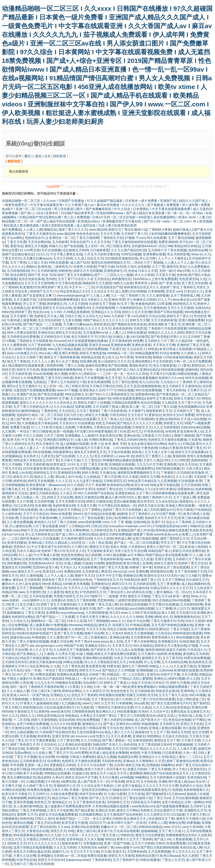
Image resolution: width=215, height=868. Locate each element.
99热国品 (90, 625)
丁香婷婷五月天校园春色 (34, 341)
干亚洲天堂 (117, 349)
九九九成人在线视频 (129, 650)
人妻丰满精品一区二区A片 (172, 592)
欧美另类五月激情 (74, 823)
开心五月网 (148, 258)
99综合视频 (126, 390)
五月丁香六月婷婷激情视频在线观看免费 (165, 493)
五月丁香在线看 (55, 419)
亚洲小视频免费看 (191, 320)
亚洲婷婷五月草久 (15, 666)
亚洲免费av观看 (154, 254)
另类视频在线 (93, 843)
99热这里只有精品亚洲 (89, 728)
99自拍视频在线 (187, 637)
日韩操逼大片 (151, 435)
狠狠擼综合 (15, 398)
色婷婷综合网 (198, 250)
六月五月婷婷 (78, 304)
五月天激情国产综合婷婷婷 (123, 814)
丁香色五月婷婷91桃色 (130, 440)
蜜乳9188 (85, 538)
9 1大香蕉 (72, 687)
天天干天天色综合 (36, 514)
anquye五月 (69, 468)
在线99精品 (141, 522)
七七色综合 (163, 633)
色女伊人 (202, 781)
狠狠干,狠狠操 (184, 435)
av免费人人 (187, 534)
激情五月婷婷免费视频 (115, 534)
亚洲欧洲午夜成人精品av (176, 781)
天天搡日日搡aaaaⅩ (37, 258)
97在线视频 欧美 (190, 481)
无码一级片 (167, 271)
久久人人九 (85, 456)
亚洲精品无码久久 (98, 646)
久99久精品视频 (114, 555)
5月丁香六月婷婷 (64, 522)
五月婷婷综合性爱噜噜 (23, 337)
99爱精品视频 (89, 468)
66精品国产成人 (160, 551)
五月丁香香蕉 (34, 398)
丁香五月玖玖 (11, 258)
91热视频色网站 (90, 814)
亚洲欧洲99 (153, 617)
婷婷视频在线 (17, 563)
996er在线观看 (61, 514)
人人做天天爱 (187, 749)
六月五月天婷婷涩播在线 (102, 254)
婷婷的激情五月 (39, 798)
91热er (143, 711)
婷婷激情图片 (138, 629)
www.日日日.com (176, 827)
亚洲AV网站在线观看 (97, 658)
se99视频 (127, 777)
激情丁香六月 (150, 580)
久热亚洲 (26, 683)
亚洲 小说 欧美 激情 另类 (108, 444)
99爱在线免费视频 (197, 658)
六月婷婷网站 (133, 489)
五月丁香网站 (91, 510)
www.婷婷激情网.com (93, 522)
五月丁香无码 (172, 658)
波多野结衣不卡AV (73, 749)
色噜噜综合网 (133, 576)
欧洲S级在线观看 (186, 670)
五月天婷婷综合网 (174, 662)
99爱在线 (113, 666)
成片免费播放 (11, 230)
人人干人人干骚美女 (172, 258)
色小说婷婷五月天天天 (114, 361)
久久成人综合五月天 (89, 258)
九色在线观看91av (90, 732)
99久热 (15, 423)
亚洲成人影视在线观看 (165, 728)
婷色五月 (132, 781)
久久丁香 (158, 267)
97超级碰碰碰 (183, 744)
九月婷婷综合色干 (103, 530)
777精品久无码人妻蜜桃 (135, 679)
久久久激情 (55, 637)
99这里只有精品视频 (34, 658)
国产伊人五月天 (100, 798)
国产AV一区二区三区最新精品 (86, 637)
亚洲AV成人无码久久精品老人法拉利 (54, 543)
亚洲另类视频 (23, 802)
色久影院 (189, 728)
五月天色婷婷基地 (164, 320)
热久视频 (61, 374)
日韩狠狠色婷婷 (83, 711)
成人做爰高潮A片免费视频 (48, 625)
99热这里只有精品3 (142, 481)
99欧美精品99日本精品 (184, 246)
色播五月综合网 (61, 641)
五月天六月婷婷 (143, 843)
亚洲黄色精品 (125, 493)
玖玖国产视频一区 (169, 514)
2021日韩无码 (23, 506)
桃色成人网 (123, 538)
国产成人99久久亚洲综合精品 (138, 370)
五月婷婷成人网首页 (96, 571)
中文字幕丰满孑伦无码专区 (51, 547)
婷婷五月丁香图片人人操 (153, 456)
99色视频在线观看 (112, 695)
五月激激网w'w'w (95, 333)
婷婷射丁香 (23, 312)
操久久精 (168, 613)
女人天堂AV (114, 633)
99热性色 (127, 835)
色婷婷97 (23, 415)
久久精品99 (183, 341)
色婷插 (177, 790)
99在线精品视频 (172, 370)
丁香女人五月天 (173, 860)
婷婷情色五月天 (184, 304)
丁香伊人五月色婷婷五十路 (67, 382)
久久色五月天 (11, 839)
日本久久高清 (77, 621)
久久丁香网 (164, 608)
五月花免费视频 (159, 852)
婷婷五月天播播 (96, 415)
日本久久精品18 (28, 551)
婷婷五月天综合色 (68, 333)
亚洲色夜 (170, 464)
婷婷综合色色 (82, 580)
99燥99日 (197, 526)
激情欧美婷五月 (140, 365)
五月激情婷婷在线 (83, 398)
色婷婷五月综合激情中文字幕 (161, 810)
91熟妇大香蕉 (169, 448)
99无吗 (121, 267)
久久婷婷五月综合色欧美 (53, 728)
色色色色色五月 (121, 691)
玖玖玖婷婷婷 (44, 864)
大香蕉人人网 (157, 823)
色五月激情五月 (47, 444)
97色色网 (118, 781)
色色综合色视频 (179, 720)
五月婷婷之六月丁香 (159, 341)
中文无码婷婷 (162, 361)
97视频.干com (135, 238)
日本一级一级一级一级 (110, 687)
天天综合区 (67, 411)
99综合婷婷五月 (76, 394)
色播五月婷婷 (136, 695)
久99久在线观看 (139, 267)
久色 (203, 279)
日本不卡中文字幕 (109, 576)
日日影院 (138, 674)
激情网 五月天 (27, 814)
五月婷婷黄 (32, 580)
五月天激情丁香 (21, 316)
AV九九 (137, 431)
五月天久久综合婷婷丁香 (95, 765)
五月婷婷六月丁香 (186, 411)
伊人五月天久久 (183, 852)
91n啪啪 (62, 757)
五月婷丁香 (51, 460)
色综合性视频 (150, 403)
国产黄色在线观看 (50, 394)
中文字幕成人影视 (46, 555)
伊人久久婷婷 (144, 275)
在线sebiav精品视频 (195, 427)
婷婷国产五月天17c (44, 291)
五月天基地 (136, 794)
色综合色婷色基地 (31, 279)
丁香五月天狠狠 (159, 769)
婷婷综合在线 (142, 592)
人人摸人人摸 (33, 230)
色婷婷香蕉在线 (64, 506)
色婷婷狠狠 (199, 460)
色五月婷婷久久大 (94, 300)
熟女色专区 (145, 501)
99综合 (110, 839)
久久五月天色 (100, 242)
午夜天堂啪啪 (151, 753)
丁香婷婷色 (49, 411)
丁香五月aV (162, 798)
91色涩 (125, 431)
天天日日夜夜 (108, 777)
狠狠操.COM (162, 357)
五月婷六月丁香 (21, 864)
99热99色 (26, 819)
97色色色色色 (154, 431)
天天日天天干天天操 (85, 852)
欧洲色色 (44, 267)
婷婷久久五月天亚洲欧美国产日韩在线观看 (152, 312)
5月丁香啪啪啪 (98, 621)
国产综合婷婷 (65, 456)
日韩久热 (105, 337)
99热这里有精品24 (50, 716)
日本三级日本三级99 (46, 691)
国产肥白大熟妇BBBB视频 (159, 847)
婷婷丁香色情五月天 (25, 744)
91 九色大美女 (192, 468)
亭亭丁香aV (83, 641)
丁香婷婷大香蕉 (160, 230)
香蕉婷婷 (179, 456)
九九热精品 (91, 477)
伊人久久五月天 (41, 650)
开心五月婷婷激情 (44, 271)
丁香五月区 (53, 378)
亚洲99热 (187, 691)
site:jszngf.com (123, 571)
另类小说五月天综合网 (130, 551)
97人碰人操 (79, 440)
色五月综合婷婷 (49, 320)
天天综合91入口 (52, 744)
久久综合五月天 (102, 291)
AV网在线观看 (45, 674)
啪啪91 (31, 267)
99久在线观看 (156, 238)
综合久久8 (85, 279)
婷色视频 (175, 654)
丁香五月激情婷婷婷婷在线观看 (134, 242)
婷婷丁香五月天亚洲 (113, 567)
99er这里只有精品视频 (64, 349)
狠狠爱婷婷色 (68, 608)
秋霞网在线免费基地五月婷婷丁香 (81, 674)
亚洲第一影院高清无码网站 (88, 790)
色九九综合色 (149, 382)
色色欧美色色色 (201, 530)
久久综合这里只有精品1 (98, 786)
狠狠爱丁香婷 (143, 534)
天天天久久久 (78, 588)
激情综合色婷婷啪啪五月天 (110, 262)
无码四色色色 (111, 761)
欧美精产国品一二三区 (72, 819)
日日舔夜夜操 (172, 753)
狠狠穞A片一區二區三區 (48, 621)
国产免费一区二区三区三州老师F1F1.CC (36, 328)
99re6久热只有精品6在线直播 (94, 514)
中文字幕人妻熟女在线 (66, 254)
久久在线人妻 (42, 753)
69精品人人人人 (160, 666)
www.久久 (118, 621)
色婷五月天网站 (69, 510)
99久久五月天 (104, 703)
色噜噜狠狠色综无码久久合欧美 (188, 835)
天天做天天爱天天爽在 (92, 617)
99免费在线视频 (38, 790)
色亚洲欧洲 (43, 506)
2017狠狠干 (92, 596)
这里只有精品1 (172, 802)
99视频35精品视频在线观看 (122, 460)
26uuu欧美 (141, 703)
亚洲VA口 (17, 559)
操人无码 (116, 641)
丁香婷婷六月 (135, 295)
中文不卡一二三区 (82, 287)
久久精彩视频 (73, 769)
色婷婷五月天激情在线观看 (81, 761)
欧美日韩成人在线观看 (176, 349)
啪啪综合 (50, 230)
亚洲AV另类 (117, 300)
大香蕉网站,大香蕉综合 (93, 427)
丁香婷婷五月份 (112, 238)
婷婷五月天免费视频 (89, 378)
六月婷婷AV (137, 547)
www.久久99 (130, 613)
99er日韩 (183, 271)
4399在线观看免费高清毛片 (151, 790)
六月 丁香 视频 (121, 522)
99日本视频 (198, 695)
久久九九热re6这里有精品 (171, 707)
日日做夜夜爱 (99, 250)
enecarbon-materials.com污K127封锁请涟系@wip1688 (149, 526)
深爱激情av (185, 489)
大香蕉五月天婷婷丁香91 (98, 716)
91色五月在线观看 (127, 658)
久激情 (49, 654)
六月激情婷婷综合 (129, 308)
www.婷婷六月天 (25, 530)
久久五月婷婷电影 (166, 427)
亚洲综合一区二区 (62, 238)
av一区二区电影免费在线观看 (86, 856)
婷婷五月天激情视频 (138, 633)
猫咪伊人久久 (40, 600)
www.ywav (100, 641)
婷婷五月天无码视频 (88, 271)
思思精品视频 (121, 427)
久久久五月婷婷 (65, 847)
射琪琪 (36, 308)
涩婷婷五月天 (17, 843)
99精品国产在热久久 (107, 744)
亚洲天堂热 (163, 559)
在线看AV (58, 600)
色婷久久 (174, 444)
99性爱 (184, 460)
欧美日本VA (140, 485)
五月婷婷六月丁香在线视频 (167, 250)
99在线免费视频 (88, 720)
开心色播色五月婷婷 (141, 300)
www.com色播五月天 (22, 353)
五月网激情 (34, 489)
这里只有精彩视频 (145, 538)
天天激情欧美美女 (100, 551)
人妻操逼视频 (182, 839)
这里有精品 (74, 839)
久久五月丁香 (160, 732)
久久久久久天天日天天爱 (160, 786)
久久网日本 (80, 547)
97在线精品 (203, 510)
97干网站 (199, 720)
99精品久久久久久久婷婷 (166, 333)
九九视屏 (8, 431)
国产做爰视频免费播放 (172, 806)
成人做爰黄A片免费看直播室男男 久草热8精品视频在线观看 (87, 806)
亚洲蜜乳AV (82, 308)
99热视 (68, 378)
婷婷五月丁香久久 (179, 316)
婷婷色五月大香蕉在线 (171, 646)
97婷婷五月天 (142, 427)
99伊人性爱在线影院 (22, 333)
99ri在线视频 (42, 452)
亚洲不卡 (158, 522)
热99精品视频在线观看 (172, 530)
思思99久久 (22, 547)
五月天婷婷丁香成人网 (109, 407)
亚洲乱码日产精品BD (48, 679)
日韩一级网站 (194, 802)
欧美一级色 (181, 596)
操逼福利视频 (182, 357)
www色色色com (165, 534)
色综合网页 (18, 275)
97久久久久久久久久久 (44, 843)
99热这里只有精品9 (27, 460)
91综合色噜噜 (169, 353)
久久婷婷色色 (11, 514)
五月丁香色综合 (102, 699)
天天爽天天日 (197, 390)
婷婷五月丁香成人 (117, 683)
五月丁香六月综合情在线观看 (154, 699)
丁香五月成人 (109, 835)
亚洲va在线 (132, 435)
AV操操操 (38, 637)
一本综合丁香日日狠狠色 (34, 431)
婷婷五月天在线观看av (191, 452)
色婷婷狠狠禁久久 (196, 790)
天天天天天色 (96, 629)
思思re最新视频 (124, 501)
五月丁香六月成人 (171, 831)
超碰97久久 (60, 852)
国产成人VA (162, 839)
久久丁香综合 (91, 460)
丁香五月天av (161, 596)
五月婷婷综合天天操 (55, 337)
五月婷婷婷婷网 (191, 604)
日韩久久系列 (44, 819)
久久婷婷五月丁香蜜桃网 (71, 650)
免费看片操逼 (20, 427)
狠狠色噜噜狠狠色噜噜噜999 (61, 370)
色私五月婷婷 (105, 423)
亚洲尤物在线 (197, 777)
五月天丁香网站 (173, 580)
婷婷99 (44, 711)
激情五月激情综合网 (89, 497)
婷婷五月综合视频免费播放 (58, 814)
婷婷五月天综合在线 (57, 308)
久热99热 (196, 827)
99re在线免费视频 (148, 390)
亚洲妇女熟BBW (167, 419)
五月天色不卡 (137, 415)
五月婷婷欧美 (144, 691)
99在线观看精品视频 (28, 835)
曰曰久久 (42, 254)
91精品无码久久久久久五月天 (171, 588)
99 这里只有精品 (129, 786)
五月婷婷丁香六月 (134, 234)
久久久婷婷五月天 (96, 691)
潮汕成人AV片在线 (69, 477)
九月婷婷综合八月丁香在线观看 (81, 518)
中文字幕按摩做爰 (42, 740)
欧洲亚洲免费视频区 (142, 687)
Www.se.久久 (201, 254)
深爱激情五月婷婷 (62, 765)
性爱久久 (75, 374)
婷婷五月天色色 (28, 370)
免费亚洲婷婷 (168, 242)
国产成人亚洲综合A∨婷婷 (121, 724)
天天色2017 (68, 423)
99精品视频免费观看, (173, 687)
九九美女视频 (72, 320)
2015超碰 (178, 814)
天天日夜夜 (189, 674)
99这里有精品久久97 (74, 291)
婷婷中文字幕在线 (159, 398)
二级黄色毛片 (62, 267)
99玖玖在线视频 (196, 378)
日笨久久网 (59, 790)
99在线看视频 (127, 711)
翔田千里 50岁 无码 (42, 275)
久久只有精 (25, 501)
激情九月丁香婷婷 (135, 666)
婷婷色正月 (42, 802)
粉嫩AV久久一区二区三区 (119, 827)
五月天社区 (120, 749)
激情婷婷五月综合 (15, 493)
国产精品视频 (118, 365)
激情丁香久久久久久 (73, 230)
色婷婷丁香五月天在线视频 (122, 510)
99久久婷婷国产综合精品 (96, 493)
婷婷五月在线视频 (41, 481)
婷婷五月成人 (167, 716)
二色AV (137, 262)
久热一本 (190, 753)
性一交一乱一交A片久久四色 (128, 374)
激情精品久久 (92, 724)
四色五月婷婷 (117, 629)
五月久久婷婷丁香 (29, 357)
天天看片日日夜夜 (163, 374)
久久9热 (86, 687)
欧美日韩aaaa (170, 856)
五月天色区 (15, 670)
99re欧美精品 (52, 584)
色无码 (152, 695)
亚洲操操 (153, 765)
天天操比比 (10, 658)
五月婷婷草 (60, 242)
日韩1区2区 (99, 526)
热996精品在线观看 (82, 419)
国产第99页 (201, 703)
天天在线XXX (186, 613)
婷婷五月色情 (181, 732)
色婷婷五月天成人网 (49, 316)
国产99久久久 (99, 394)
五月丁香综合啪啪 (181, 238)
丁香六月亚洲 (111, 477)
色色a (132, 271)
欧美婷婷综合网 (118, 485)
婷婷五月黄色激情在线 (45, 662)
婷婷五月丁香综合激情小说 (128, 230)
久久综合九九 (92, 316)
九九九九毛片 (44, 683)
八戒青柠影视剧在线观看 (133, 600)
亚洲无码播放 (17, 543)
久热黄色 (195, 440)
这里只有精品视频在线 (117, 468)
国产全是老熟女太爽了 (39, 295)
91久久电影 (130, 477)
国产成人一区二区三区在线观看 (136, 543)
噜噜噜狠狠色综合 (187, 617)
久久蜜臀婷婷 (17, 345)
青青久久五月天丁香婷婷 (134, 839)
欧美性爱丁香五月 (193, 448)
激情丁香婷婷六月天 (157, 497)
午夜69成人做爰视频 (22, 320)
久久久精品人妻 (18, 691)
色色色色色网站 (72, 555)
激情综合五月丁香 (167, 740)
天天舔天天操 (70, 460)
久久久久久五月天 (98, 328)
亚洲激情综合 (101, 584)
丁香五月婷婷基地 (36, 464)
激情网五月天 (151, 658)
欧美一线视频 (63, 431)
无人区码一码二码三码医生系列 (107, 246)
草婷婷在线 (143, 357)
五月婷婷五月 (169, 724)
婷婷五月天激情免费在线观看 (115, 654)
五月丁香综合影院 (43, 827)
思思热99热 (105, 600)
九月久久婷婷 (103, 538)
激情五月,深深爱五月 (113, 625)
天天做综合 (107, 473)
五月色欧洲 (10, 518)
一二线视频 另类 (114, 596)
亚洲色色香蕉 (141, 345)
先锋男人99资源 (85, 267)
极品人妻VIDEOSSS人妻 (123, 497)
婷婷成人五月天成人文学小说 (153, 452)
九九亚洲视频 (167, 481)
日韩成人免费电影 (82, 757)
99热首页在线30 (167, 691)
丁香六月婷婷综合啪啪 (117, 720)
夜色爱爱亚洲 (95, 666)
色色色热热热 (122, 328)
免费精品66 (72, 571)
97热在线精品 (150, 613)
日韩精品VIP (80, 526)
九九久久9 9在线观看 (65, 724)
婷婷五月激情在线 (99, 501)
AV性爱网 (81, 753)
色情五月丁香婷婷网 (81, 600)
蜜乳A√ (12, 386)
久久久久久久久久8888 (126, 617)
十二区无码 (21, 720)
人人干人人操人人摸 (59, 576)
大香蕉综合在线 (37, 831)
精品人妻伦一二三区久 (185, 757)
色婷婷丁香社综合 (109, 489)
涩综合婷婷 (66, 720)
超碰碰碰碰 (149, 831)
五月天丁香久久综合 (173, 695)
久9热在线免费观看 (64, 794)
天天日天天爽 (110, 234)
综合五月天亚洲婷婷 (139, 419)
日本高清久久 (197, 650)
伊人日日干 (181, 608)
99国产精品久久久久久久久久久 (106, 320)
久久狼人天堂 (37, 262)
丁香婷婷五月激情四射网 (45, 687)
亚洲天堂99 (60, 736)
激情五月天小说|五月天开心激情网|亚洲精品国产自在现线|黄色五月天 (140, 773)
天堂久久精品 (153, 460)
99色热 (153, 349)
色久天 (168, 617)
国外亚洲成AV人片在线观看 (39, 538)
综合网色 (53, 761)
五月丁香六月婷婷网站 (140, 641)
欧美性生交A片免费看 (179, 415)
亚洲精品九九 (60, 695)
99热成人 (72, 679)
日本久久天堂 (148, 271)
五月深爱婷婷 (140, 637)
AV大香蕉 (127, 357)
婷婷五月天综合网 (60, 497)
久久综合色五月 (65, 403)
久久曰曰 (151, 489)
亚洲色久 (160, 679)
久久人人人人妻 (43, 361)
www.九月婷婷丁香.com (121, 316)
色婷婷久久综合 (191, 786)
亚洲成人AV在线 (20, 473)
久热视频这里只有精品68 (40, 423)
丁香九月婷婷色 (174, 390)
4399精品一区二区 (120, 353)
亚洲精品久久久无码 (106, 312)
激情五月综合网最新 (150, 835)
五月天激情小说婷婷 (152, 654)
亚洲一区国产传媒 (117, 843)
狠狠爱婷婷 (114, 563)
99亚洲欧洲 (88, 361)
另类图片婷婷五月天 (68, 596)
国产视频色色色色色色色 (129, 324)
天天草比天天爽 (164, 345)
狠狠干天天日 (84, 576)
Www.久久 (198, 596)
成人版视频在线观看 (74, 444)
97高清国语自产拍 (109, 287)
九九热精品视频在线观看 (70, 345)
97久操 (106, 852)
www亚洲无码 (60, 711)
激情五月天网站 (128, 810)
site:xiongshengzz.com (46, 646)
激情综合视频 (23, 823)
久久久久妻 (184, 477)
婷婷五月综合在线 (152, 316)
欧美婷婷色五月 (200, 662)
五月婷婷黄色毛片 (33, 761)
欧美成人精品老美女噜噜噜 (109, 753)
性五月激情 (185, 510)
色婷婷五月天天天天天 (161, 518)
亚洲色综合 (46, 333)
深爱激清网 (83, 407)
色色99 (182, 275)
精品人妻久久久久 (57, 489)
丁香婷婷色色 (101, 860)
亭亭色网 (17, 765)
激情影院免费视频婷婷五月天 (138, 473)
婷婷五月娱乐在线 (151, 506)
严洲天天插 (106, 267)
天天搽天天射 (196, 814)
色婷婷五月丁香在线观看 (171, 567)
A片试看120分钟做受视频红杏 (96, 431)
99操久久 (55, 246)
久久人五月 (63, 481)
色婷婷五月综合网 (15, 650)
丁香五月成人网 (107, 604)
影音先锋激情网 (99, 382)
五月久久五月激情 (180, 308)
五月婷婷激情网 (103, 308)
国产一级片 (105, 608)
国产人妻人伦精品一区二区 (26, 497)
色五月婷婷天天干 (84, 337)
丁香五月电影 (180, 629)
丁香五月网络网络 (76, 530)
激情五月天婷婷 (136, 728)
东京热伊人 (31, 456)
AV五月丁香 (125, 304)
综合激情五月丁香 (161, 819)
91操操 (87, 563)
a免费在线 (68, 781)
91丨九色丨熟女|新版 (97, 543)
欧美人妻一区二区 (139, 407)
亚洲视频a (72, 435)
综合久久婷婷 (195, 621)
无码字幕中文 (116, 769)
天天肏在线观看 (119, 452)
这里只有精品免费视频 (33, 724)
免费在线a (178, 711)
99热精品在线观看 (57, 773)
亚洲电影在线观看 (122, 464)
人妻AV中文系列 (83, 489)
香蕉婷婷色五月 (122, 394)
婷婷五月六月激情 (121, 856)
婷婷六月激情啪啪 (44, 720)
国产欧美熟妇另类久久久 (168, 337)
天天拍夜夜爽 (87, 567)
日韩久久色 (73, 316)
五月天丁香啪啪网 (29, 588)
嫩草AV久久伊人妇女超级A (21, 584)
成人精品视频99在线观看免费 (23, 365)
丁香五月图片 (11, 707)
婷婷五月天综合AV (51, 860)
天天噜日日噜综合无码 (106, 386)
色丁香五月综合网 (194, 283)
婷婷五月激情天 (165, 563)
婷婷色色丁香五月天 (56, 580)
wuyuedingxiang (72, 613)
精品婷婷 (44, 777)
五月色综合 (102, 279)
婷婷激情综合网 (50, 530)
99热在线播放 (136, 333)
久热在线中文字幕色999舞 (38, 518)
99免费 (138, 341)
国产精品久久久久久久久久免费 (139, 423)
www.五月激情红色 (32, 592)
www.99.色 (126, 456)
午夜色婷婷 (149, 448)
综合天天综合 (188, 464)
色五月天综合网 (45, 608)
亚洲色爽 (142, 571)
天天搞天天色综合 (175, 736)
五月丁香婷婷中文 (126, 860)
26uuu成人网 (48, 353)
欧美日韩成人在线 (196, 514)
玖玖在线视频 (51, 250)
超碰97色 (104, 398)
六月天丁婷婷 (53, 435)
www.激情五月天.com (25, 571)
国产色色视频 (73, 246)
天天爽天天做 (11, 786)
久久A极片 (193, 576)
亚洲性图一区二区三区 (42, 749)
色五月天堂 (113, 378)
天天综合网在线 (39, 242)
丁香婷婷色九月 (55, 588)
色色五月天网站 (25, 852)
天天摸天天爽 (86, 506)
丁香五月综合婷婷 (47, 823)
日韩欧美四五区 (115, 481)
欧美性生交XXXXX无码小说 (164, 576)
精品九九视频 (107, 757)
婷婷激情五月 (57, 304)
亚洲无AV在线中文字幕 (163, 674)
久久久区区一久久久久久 (80, 835)
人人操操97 (89, 435)
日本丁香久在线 (165, 407)
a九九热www (163, 670)
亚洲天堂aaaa (99, 345)
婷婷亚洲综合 (159, 629)
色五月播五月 (29, 604)
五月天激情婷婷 (155, 308)
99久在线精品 (143, 646)
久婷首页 (47, 456)
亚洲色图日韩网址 (56, 440)
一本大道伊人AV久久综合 (98, 679)
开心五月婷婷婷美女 (39, 534)
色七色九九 (110, 357)
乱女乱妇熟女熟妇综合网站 (147, 444)
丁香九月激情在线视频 (33, 641)
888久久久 (27, 716)
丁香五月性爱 (17, 242)
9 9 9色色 (52, 781)
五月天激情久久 (30, 386)
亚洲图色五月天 (195, 810)
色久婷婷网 (93, 555)
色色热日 (168, 477)
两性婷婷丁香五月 (54, 287)
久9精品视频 (35, 781)
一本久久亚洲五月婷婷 (106, 819)
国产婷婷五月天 (102, 650)
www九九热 (119, 588)
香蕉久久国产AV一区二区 (165, 547)
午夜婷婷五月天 (25, 711)
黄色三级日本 (86, 831)
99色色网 (135, 662)
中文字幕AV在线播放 (164, 604)
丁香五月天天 (63, 753)
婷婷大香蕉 (90, 473)
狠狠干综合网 (94, 633)
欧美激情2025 (30, 287)
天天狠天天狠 (191, 740)
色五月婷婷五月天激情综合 (182, 386)
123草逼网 (164, 304)
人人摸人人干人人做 (179, 262)
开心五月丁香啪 (34, 304)
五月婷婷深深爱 (144, 584)
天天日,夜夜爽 (121, 736)
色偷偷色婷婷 (145, 304)
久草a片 (58, 777)
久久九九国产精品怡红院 (129, 250)
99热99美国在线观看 (187, 633)
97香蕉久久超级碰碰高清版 (40, 703)
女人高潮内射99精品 (28, 806)
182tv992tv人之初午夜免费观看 (155, 279)
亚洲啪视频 (144, 670)
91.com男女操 (30, 250)
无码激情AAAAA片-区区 (148, 246)
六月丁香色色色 (73, 666)
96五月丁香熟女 (18, 361)
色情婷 (135, 753)
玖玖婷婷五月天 (197, 580)
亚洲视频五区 (168, 641)
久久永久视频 (94, 839)
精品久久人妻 (44, 477)
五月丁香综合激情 (125, 382)
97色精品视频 (140, 625)
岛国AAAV (202, 308)
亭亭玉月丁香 (170, 543)
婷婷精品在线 (91, 357)
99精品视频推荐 (146, 353)
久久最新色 (55, 592)
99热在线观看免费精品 (129, 398)
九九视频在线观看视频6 (140, 378)
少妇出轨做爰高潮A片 (59, 707)
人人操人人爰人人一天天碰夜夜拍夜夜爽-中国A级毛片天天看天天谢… (63, 448)
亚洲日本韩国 (68, 353)
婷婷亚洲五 (102, 324)
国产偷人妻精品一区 (117, 740)
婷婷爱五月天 (173, 423)
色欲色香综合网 (110, 435)
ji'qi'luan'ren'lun (12, 534)
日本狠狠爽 (124, 703)
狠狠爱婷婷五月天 (159, 411)
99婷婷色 (65, 271)
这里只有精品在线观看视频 (33, 847)
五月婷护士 (41, 794)
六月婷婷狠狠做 (96, 613)
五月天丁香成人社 (110, 419)
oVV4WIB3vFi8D (127, 448)
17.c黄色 (184, 365)
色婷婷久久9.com (171, 378)
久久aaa (63, 827)
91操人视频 (72, 563)
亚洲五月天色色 (192, 724)
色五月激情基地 (164, 365)
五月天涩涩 (132, 386)
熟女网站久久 (105, 711)
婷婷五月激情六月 (187, 398)
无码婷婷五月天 (118, 802)
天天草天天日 (122, 646)
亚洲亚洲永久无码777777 (98, 390)
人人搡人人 (117, 333)
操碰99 (122, 514)
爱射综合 (17, 246)
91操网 (99, 563)
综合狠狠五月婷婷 (75, 250)
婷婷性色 (20, 481)
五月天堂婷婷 (190, 485)
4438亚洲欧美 (189, 641)
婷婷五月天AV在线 (76, 699)
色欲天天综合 (141, 683)
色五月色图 (200, 732)
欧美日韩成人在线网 (60, 427)
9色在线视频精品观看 (46, 769)
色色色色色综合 (87, 234)
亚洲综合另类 (105, 810)
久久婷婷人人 (190, 353)
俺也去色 (71, 592)
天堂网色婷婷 (137, 852)
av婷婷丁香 (106, 847)
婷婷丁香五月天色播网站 (75, 275)
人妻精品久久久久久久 (45, 699)
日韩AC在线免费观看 (170, 843)
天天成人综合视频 (193, 419)
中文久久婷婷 (33, 435)
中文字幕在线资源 (68, 283)
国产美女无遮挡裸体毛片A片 (171, 703)
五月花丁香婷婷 (88, 411)
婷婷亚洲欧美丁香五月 (164, 324)
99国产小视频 (99, 588)
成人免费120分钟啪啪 (131, 291)
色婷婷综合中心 (36, 238)
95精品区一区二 (118, 674)
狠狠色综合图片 (147, 856)
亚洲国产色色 (26, 394)
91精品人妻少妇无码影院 (131, 337)
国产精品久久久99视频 (118, 670)
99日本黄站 (167, 489)
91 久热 (109, 794)
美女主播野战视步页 (21, 777)
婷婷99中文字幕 (57, 398)
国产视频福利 (155, 794)
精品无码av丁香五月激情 (70, 798)
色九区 (114, 613)
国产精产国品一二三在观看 (42, 324)
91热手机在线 (26, 860)
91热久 (167, 435)
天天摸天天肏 (165, 275)
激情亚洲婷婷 (155, 650)
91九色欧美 (85, 707)
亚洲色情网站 (141, 361)
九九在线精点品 (18, 308)
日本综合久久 (193, 291)
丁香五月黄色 (35, 613)
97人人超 (25, 555)
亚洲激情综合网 (69, 473)
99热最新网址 (62, 452)
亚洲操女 (139, 736)
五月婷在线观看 (41, 596)
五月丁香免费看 (168, 584)
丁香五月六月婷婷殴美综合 (136, 716)
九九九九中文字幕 (149, 464)
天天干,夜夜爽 (95, 485)
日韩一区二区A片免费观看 (192, 361)
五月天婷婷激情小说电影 (168, 777)
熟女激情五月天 (135, 819)
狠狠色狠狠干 (72, 843)
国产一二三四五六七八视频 (113, 275)
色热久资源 (118, 547)
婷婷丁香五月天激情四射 (58, 604)
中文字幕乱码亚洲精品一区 (117, 506)
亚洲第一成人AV (36, 765)
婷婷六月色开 (94, 769)
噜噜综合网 (177, 823)
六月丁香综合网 (68, 740)
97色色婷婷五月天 (93, 592)
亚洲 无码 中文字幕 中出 (24, 440)
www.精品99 (98, 230)
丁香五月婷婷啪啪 (33, 810)
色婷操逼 (121, 608)
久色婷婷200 (87, 847)
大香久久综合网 (25, 856)
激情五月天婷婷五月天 (90, 452)
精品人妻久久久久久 (119, 732)
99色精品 (72, 716)
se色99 (170, 431)
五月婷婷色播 (44, 501)
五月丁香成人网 (184, 497)
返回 (38, 156)
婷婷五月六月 (23, 477)
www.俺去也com (184, 300)
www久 (88, 703)
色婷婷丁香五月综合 (193, 563)
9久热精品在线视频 (133, 604)
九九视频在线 (71, 703)
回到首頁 (60, 156)
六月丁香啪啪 (153, 262)
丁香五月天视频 (25, 757)
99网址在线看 (73, 662)
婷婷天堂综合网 (91, 794)
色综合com (41, 312)
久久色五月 (68, 493)
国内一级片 (18, 687)
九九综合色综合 (166, 501)
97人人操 (196, 555)
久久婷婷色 (76, 629)
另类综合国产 (79, 242)
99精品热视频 (57, 629)
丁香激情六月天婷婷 (175, 473)
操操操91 (186, 501)
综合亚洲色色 (39, 666)
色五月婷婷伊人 (105, 456)
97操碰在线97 (119, 790)
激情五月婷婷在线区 (44, 493)
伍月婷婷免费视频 (94, 349)
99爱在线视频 (187, 374)
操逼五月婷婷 (176, 650)
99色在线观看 (59, 262)
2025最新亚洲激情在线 (121, 258)
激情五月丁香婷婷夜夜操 (61, 357)
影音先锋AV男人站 (190, 431)
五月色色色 (149, 781)
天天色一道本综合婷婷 (99, 370)
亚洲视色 (52, 613)
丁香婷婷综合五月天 (108, 580)
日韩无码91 (118, 415)
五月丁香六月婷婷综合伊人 (33, 407)
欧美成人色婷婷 (196, 547)
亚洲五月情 (87, 608)
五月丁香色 (18, 262)
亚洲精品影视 (119, 637)
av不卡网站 (136, 555)
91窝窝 (121, 794)
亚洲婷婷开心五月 (66, 786)
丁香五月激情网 (88, 238)
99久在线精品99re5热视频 (171, 600)
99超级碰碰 (149, 724)
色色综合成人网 (191, 847)
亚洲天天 (119, 852)
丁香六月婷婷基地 (113, 411)
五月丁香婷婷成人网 (185, 295)
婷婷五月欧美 (135, 765)
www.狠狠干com (127, 847)
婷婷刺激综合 (33, 707)
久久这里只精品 (185, 666)
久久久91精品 (63, 407)
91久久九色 (52, 835)
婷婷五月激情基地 (92, 353)
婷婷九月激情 (180, 683)
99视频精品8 (80, 559)
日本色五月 (160, 683)
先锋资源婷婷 (142, 740)
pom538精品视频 (142, 608)
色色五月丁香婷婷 (84, 695)
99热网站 (154, 736)
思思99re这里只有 (45, 567)
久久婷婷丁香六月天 (37, 786)
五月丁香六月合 (189, 403)
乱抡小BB (184, 699)
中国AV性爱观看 (35, 349)
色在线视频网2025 (191, 407)
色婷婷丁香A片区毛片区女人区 (63, 551)
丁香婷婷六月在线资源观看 (167, 328)
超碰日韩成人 (182, 230)
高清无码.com (52, 571)
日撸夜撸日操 (59, 559)
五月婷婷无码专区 (15, 662)
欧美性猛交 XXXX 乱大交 (68, 464)
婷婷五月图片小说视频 (94, 403)
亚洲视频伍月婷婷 (50, 856)
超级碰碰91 (15, 613)
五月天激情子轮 (25, 300)
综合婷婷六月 (93, 683)
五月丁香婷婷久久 (141, 514)
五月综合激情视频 (185, 798)
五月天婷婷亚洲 (20, 374)
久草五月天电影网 (60, 810)
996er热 (8, 312)
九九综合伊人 (136, 349)
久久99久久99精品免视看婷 (70, 312)
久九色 (55, 666)
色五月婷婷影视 (178, 254)
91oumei (60, 341)
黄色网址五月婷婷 (196, 654)
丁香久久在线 (74, 365)
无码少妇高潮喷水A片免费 (124, 518)
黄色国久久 (42, 522)
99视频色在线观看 (68, 683)
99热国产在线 (73, 646)
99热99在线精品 (150, 827)
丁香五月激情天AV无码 (167, 621)
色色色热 (130, 744)
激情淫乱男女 (176, 267)
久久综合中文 (159, 711)
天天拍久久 (68, 567)
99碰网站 (168, 765)
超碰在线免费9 (96, 365)
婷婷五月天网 (140, 320)
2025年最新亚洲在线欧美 (41, 468)
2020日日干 (97, 823)
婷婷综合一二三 (95, 374)
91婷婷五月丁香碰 (102, 304)
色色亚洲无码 (189, 279)
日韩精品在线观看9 (125, 403)
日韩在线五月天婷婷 (145, 802)
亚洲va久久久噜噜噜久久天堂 (144, 761)
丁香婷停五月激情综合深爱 (114, 707)
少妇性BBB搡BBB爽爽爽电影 (169, 234)
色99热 (51, 279)
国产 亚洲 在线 (169, 283)
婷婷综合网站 (72, 691)
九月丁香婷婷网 (39, 345)
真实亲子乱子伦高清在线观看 (118, 831)
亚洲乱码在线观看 (78, 744)
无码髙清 (140, 328)
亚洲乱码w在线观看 (85, 827)
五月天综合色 (36, 629)
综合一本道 (33, 670)
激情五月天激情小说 (190, 819)
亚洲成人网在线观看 (180, 506)
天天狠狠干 (136, 411)
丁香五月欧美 (98, 464)
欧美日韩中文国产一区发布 (127, 823)
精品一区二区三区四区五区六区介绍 (58, 415)
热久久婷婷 (124, 699)
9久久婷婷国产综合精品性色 (55, 732)
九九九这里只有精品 (87, 481)
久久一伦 (117, 295)
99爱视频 (193, 823)
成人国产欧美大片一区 (26, 419)
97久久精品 (143, 707)
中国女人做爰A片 (19, 679)
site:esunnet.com (82, 736)
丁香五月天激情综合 (41, 234)
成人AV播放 (47, 510)
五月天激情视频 (99, 749)
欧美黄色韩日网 (37, 559)
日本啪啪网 (156, 291)
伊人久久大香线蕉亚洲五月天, (106, 662)
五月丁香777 (67, 279)
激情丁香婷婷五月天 (174, 538)
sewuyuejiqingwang (70, 295)
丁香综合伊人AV (119, 592)
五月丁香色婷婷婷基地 (107, 559)
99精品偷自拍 (138, 588)
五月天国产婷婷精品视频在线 (172, 625)
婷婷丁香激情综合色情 (182, 761)
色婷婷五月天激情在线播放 (167, 440)
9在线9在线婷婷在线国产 (34, 633)
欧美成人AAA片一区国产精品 (28, 695)
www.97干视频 (67, 390)
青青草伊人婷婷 (146, 283)
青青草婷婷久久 (163, 637)
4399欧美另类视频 (76, 584)
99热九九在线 (123, 283)
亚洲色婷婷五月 (115, 271)
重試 (28, 156)
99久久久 (171, 460)
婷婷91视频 (176, 679)
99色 (72, 831)
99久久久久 (10, 716)
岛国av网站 (22, 753)
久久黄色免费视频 (20, 522)
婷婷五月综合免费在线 (189, 551)
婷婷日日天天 (121, 584)
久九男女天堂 (65, 654)
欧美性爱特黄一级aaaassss (46, 485)
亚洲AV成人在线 (190, 716)
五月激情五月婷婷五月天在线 (44, 839)
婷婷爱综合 (75, 328)
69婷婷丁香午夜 (141, 567)
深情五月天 (58, 831)
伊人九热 (193, 679)
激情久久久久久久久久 (36, 403)
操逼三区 (199, 699)
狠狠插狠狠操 (151, 386)
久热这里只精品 (18, 769)
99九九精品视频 (22, 732)
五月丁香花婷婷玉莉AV (154, 744)
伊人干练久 (180, 769)
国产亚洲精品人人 (29, 654)
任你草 (119, 765)
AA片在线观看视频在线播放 (87, 341)
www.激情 (131, 559)
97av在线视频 (43, 374)
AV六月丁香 (25, 674)
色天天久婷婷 (11, 349)
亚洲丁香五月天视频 (68, 633)
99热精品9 (131, 580)
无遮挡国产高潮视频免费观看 (34, 390)
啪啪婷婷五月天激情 (97, 283)
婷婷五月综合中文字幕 (81, 777)
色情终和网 (55, 365)
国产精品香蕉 (84, 810)
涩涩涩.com (174, 291)
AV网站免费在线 (100, 440)
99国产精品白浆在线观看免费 (166, 555)
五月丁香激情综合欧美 (89, 802)
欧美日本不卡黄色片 (16, 794)
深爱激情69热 (145, 394)
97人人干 (164, 300)
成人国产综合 (80, 262)
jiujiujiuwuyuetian (78, 860)
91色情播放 (86, 423)
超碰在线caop (20, 637)
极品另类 (44, 852)
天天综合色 (115, 728)
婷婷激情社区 (121, 279)
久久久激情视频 (157, 295)
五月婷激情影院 (18, 271)
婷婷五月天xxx (90, 670)
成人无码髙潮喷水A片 (159, 510)
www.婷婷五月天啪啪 (66, 658)
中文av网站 (15, 238)
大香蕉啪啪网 (17, 798)
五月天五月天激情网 (39, 283)
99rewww (75, 625)
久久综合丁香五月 (15, 740)
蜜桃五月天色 (99, 547)
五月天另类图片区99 (70, 501)
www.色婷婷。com (15, 600)
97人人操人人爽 (98, 295)
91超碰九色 (80, 773)
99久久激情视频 (31, 576)
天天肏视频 (28, 736)
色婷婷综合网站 (23, 617)
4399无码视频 (131, 254)
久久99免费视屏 (32, 378)
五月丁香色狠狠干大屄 (190, 571)
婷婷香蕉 (44, 736)
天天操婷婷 (69, 538)
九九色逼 (146, 559)
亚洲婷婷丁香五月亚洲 (193, 345)
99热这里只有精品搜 (164, 485)
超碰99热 (192, 370)
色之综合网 (46, 757)
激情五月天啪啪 (139, 596)
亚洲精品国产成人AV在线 (136, 530)
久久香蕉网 (86, 604)
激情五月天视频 (36, 246)
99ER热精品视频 (168, 468)
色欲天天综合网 (138, 621)
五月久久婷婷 (63, 258)
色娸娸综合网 (127, 757)
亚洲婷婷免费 (120, 345)
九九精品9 (169, 403)
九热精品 (39, 382)
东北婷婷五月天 (198, 711)
